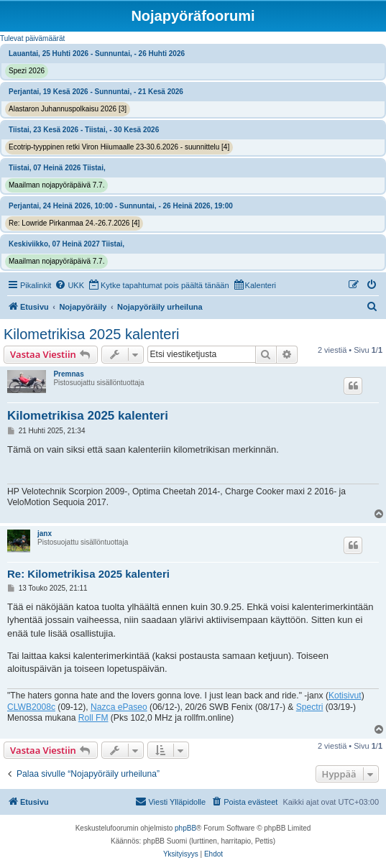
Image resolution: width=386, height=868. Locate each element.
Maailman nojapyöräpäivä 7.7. (56, 185)
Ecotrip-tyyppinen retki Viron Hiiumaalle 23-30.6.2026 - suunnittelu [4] (119, 147)
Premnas (68, 374)
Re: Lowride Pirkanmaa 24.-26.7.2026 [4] (74, 223)
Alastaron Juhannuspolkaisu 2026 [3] (68, 109)
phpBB (185, 828)
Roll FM (93, 718)
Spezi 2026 (27, 71)
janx (45, 534)
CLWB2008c (31, 707)
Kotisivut (345, 696)
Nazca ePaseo (119, 707)
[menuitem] (69, 285)
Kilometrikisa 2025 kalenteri (92, 334)
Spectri (310, 707)
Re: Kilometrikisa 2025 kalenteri (88, 574)
